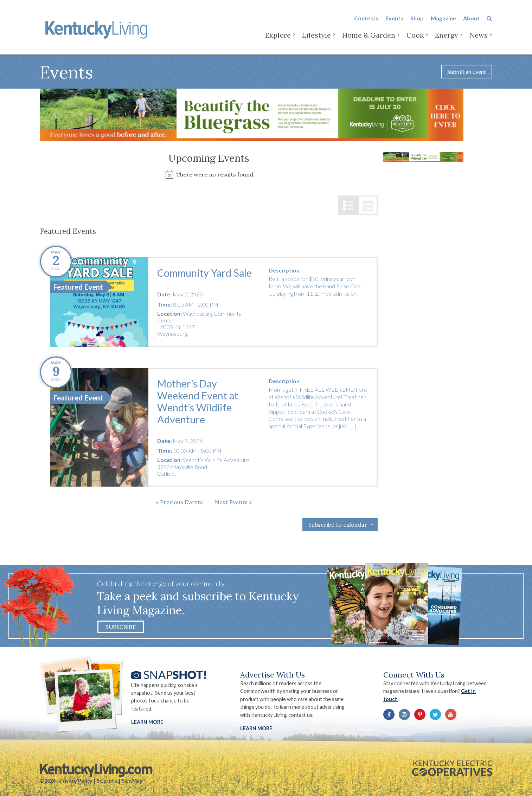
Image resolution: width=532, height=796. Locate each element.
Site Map (132, 781)
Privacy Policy (76, 781)
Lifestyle (316, 35)
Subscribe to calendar (338, 525)
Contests (366, 18)
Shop (417, 18)
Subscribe (121, 627)
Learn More (147, 722)
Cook (415, 35)
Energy (447, 35)
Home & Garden (369, 35)
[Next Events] (233, 502)
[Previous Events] (179, 502)
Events (394, 18)
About (471, 18)
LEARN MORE (256, 728)
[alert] (209, 175)
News (479, 35)
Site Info (107, 781)
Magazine (443, 18)
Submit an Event (467, 72)
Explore (278, 35)
